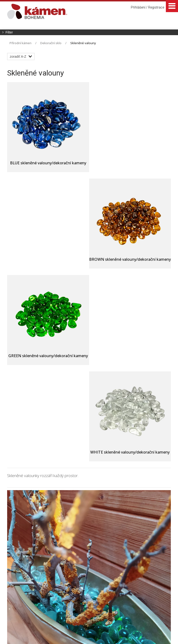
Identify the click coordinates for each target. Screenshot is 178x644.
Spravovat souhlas (87, 637)
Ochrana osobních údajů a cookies (141, 633)
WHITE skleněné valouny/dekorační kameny (131, 259)
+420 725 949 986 (101, 577)
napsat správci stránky (99, 633)
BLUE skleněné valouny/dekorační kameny (47, 163)
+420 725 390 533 (101, 570)
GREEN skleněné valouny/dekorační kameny (47, 262)
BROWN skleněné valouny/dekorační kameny (132, 166)
